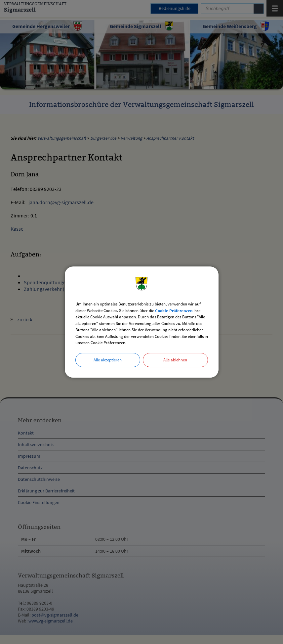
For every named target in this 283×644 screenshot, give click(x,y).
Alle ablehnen (175, 360)
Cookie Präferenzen (174, 311)
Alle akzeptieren (108, 360)
